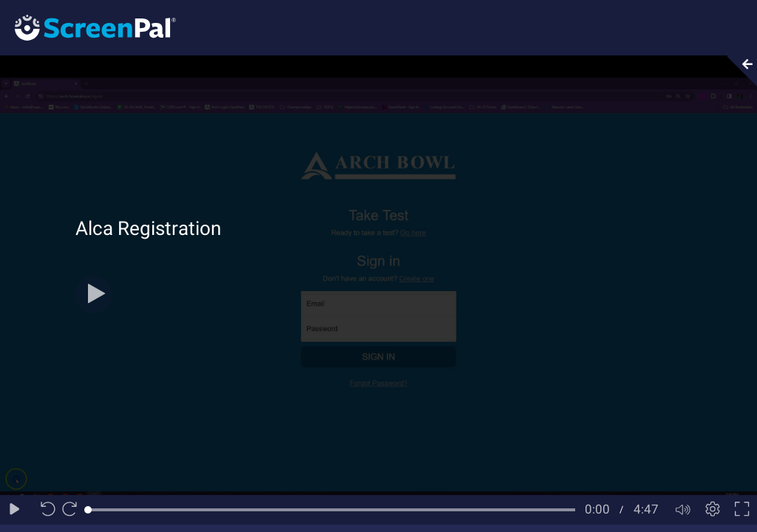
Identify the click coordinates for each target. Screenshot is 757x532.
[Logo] (88, 27)
